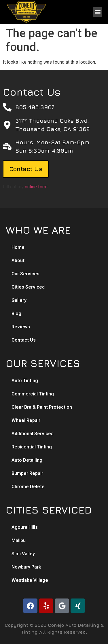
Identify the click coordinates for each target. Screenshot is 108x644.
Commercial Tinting (33, 394)
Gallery (19, 300)
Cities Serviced (28, 287)
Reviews (21, 327)
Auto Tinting (25, 381)
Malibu (19, 540)
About (18, 261)
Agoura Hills (25, 527)
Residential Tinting (32, 447)
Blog (16, 314)
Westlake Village (30, 580)
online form (36, 187)
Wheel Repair (26, 420)
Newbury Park (26, 567)
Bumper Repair (27, 473)
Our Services (25, 274)
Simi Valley (23, 554)
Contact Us (24, 340)
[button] (97, 12)
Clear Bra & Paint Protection (42, 407)
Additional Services (33, 434)
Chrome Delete (28, 487)
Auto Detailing (27, 460)
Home (18, 247)
